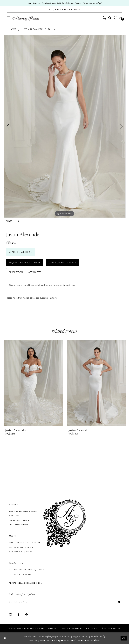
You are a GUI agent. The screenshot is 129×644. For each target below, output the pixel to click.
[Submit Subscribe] (119, 602)
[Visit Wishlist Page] (115, 18)
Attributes (35, 272)
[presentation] (33, 383)
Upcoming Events (19, 524)
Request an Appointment (24, 262)
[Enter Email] (65, 602)
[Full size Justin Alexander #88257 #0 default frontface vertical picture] (65, 126)
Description (16, 272)
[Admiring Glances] (26, 18)
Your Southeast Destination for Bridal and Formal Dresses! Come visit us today (64, 3)
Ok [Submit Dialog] (124, 638)
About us (14, 516)
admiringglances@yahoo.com (26, 583)
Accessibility (93, 628)
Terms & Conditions (71, 628)
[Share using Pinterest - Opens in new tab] (19, 221)
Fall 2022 (53, 29)
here (97, 640)
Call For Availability (62, 262)
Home (13, 29)
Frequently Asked (19, 520)
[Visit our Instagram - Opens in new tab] (10, 615)
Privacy (52, 628)
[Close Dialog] (5, 638)
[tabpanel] (65, 126)
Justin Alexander (32, 29)
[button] (8, 18)
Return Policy (112, 628)
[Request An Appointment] (65, 9)
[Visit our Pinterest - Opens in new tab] (26, 615)
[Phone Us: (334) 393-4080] (104, 18)
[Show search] (110, 18)
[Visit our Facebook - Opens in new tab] (18, 615)
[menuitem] (8, 18)
